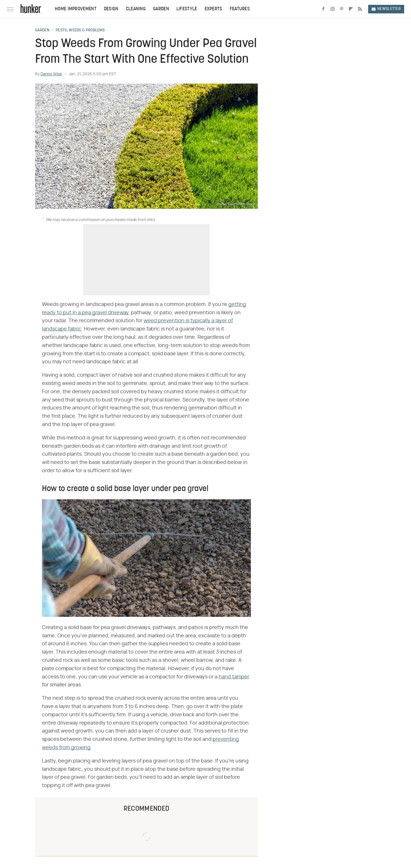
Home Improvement (76, 9)
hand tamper (234, 677)
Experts (213, 9)
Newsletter (386, 9)
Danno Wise (51, 74)
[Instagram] (333, 9)
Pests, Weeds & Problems (80, 31)
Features (240, 9)
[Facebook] (323, 9)
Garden (161, 9)
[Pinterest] (342, 9)
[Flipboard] (351, 9)
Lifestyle (187, 9)
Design (111, 9)
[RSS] (360, 9)
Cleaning (136, 9)
